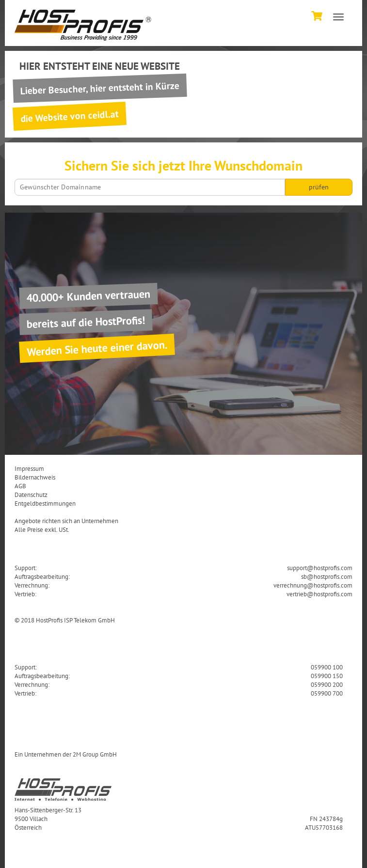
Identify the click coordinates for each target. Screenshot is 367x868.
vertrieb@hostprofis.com (319, 594)
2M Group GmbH (95, 754)
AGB (20, 486)
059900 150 (327, 676)
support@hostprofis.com (320, 568)
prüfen (319, 187)
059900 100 (327, 667)
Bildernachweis (35, 477)
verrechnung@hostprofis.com (313, 585)
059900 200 (327, 684)
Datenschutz (31, 495)
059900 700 (327, 693)
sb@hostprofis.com (327, 576)
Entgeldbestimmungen (45, 503)
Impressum (29, 468)
